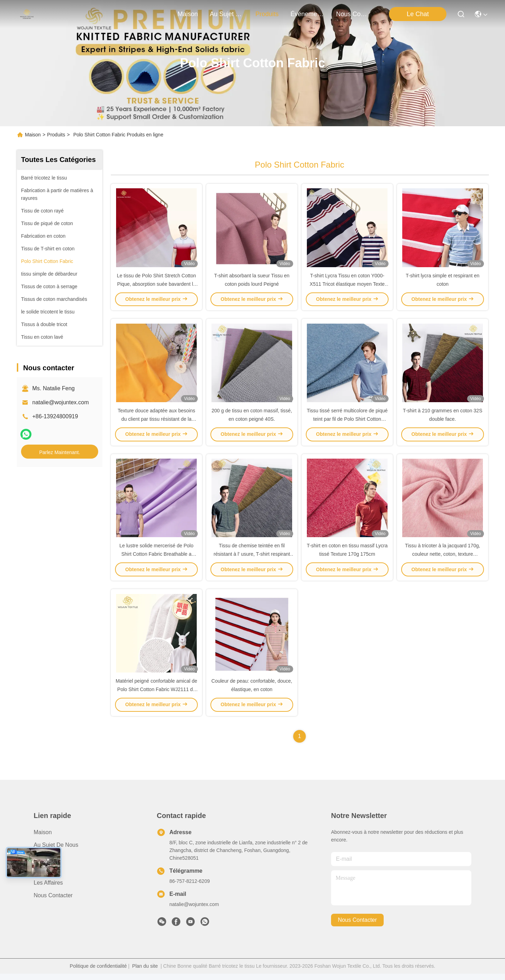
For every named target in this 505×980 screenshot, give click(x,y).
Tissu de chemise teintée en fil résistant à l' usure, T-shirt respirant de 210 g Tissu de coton (252, 559)
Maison (188, 14)
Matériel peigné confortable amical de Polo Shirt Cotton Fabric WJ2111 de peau (157, 696)
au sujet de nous (227, 14)
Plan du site (145, 972)
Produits (56, 135)
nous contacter (353, 14)
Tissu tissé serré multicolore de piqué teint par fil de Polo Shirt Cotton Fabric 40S (347, 422)
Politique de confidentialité (98, 972)
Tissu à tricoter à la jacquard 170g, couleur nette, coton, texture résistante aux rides (443, 559)
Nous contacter (53, 902)
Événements (307, 14)
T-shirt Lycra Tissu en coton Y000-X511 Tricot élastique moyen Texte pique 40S (347, 285)
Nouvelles (46, 876)
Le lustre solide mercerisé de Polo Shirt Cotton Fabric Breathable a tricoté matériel (157, 559)
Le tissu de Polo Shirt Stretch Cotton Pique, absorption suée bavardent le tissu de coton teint (156, 285)
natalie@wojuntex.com (60, 402)
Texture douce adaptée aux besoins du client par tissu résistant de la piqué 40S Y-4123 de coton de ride (156, 422)
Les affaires (48, 889)
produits (267, 14)
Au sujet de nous (56, 851)
